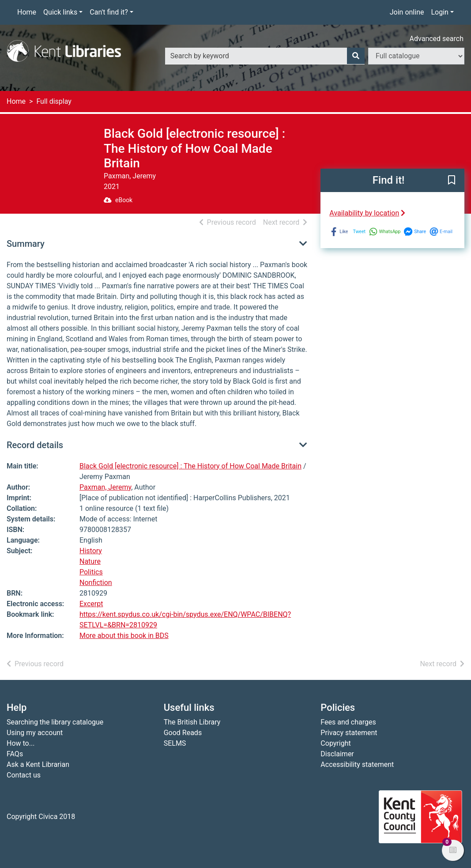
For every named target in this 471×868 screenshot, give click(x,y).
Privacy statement (349, 733)
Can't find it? (109, 12)
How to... (21, 743)
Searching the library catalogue (55, 722)
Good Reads (183, 733)
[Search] (356, 56)
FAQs (15, 754)
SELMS (175, 743)
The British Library (192, 722)
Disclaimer (337, 754)
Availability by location (367, 213)
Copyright (335, 743)
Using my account (35, 733)
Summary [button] (26, 244)
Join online (407, 12)
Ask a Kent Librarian (38, 764)
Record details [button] (35, 445)
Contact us (24, 775)
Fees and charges (348, 722)
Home (27, 12)
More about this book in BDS (124, 636)
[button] (452, 181)
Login (439, 12)
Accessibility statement (357, 764)
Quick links (60, 12)
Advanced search (437, 39)
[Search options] (416, 56)
